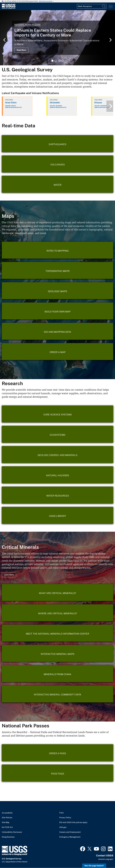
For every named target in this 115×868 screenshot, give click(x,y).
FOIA (61, 813)
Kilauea (98, 103)
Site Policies (7, 818)
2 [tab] (56, 61)
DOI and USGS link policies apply (73, 822)
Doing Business (8, 837)
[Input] (92, 6)
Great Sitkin (11, 103)
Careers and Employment (70, 832)
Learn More (9, 575)
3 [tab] (59, 61)
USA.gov (63, 827)
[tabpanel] (57, 38)
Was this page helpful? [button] (94, 866)
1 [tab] (52, 61)
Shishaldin (55, 103)
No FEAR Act (7, 827)
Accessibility (7, 813)
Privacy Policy (65, 818)
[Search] (104, 6)
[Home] (9, 8)
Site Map (6, 822)
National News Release (28, 25)
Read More (21, 50)
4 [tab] (63, 61)
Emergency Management (70, 837)
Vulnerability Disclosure (12, 832)
